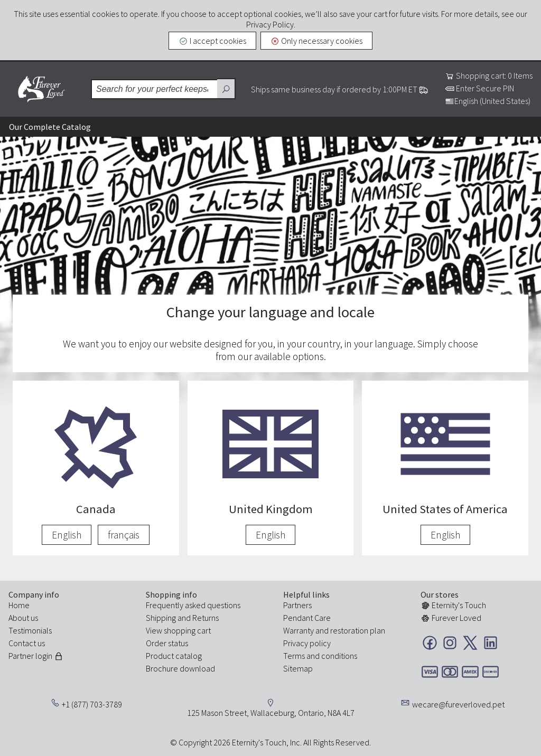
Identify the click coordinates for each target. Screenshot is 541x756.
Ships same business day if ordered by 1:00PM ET (340, 89)
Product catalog (174, 656)
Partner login (36, 656)
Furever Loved (41, 89)
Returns (206, 618)
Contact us (27, 643)
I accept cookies (212, 41)
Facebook (430, 643)
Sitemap (298, 668)
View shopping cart (178, 630)
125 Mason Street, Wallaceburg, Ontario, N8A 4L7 (271, 713)
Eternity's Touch (453, 605)
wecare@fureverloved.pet (458, 704)
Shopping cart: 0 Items (489, 75)
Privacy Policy (270, 24)
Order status (167, 643)
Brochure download (180, 668)
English (67, 535)
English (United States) (488, 101)
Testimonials (30, 630)
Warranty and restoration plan (334, 630)
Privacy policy (307, 643)
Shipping (161, 618)
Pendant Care (307, 618)
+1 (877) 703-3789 (92, 704)
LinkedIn (491, 643)
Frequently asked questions (193, 605)
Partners (297, 605)
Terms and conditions (320, 656)
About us (23, 618)
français (124, 535)
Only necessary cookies (317, 41)
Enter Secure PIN (479, 88)
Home (19, 605)
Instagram (450, 643)
